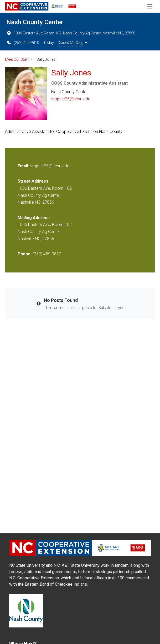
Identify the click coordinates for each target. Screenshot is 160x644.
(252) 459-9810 (23, 43)
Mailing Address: (34, 218)
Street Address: (33, 181)
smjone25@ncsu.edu (71, 99)
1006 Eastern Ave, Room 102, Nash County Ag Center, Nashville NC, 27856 (71, 33)
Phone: (25, 254)
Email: (24, 166)
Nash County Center (35, 22)
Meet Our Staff (17, 59)
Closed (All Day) (72, 43)
